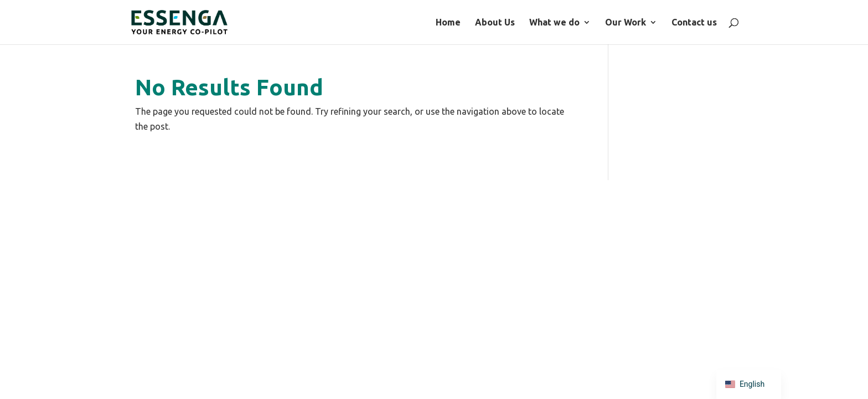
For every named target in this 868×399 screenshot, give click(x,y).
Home (559, 23)
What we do (666, 23)
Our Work (737, 23)
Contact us (805, 23)
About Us (606, 23)
